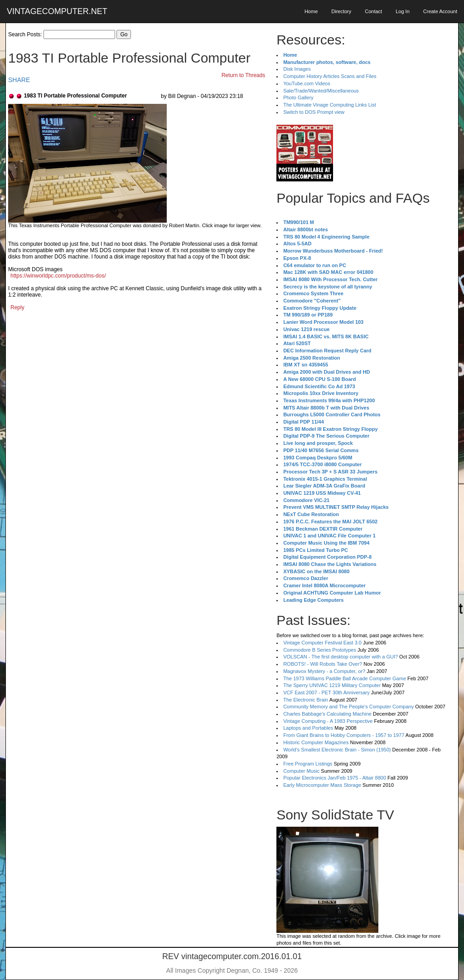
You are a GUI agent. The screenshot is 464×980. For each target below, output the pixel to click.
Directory (341, 11)
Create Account (440, 11)
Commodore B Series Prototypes (320, 650)
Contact (373, 11)
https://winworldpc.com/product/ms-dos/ (58, 276)
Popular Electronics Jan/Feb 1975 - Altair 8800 (335, 778)
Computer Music (301, 771)
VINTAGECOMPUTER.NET (57, 11)
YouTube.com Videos (307, 83)
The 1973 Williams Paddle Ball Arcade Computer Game (345, 678)
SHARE (19, 80)
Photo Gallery (298, 98)
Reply (17, 307)
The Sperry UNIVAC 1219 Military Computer (332, 685)
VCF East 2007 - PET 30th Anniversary (326, 692)
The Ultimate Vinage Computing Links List (330, 105)
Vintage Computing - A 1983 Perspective (328, 721)
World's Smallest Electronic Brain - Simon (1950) (337, 750)
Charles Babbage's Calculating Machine (327, 714)
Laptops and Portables (308, 728)
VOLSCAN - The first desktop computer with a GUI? (341, 657)
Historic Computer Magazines (316, 742)
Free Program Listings (308, 764)
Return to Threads (244, 75)
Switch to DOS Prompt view (314, 112)
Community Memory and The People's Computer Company (348, 707)
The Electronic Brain (306, 700)
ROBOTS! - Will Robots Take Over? (323, 664)
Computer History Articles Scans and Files (330, 76)
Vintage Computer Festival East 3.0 (322, 643)
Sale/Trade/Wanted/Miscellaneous (321, 91)
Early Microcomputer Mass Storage (322, 785)
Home (311, 11)
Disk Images (297, 69)
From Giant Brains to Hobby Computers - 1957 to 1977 (344, 735)
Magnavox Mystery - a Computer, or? (324, 671)
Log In (403, 11)
